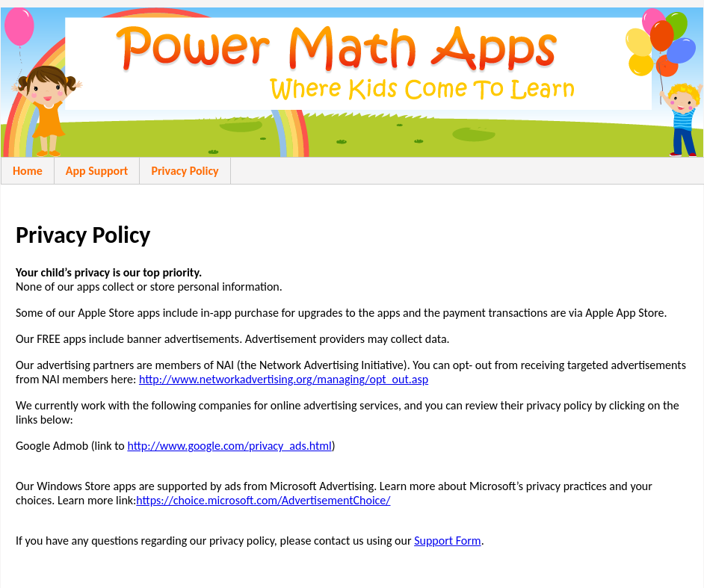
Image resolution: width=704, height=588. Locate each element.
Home (28, 171)
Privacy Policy (185, 171)
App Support (97, 171)
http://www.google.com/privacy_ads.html (229, 446)
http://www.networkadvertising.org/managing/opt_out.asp (284, 379)
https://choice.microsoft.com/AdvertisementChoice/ (263, 500)
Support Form (448, 541)
